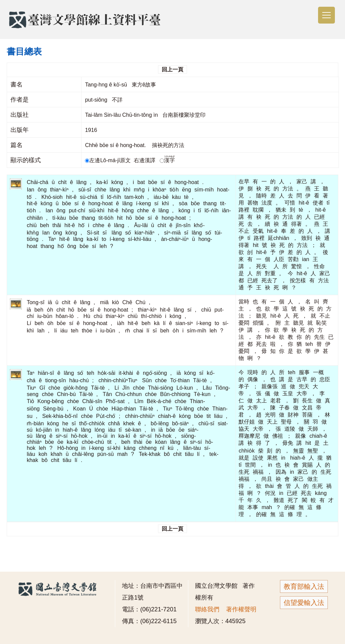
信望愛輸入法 (304, 603)
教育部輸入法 (304, 586)
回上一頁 (172, 69)
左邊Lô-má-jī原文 (108, 160)
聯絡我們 (207, 609)
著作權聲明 (241, 609)
